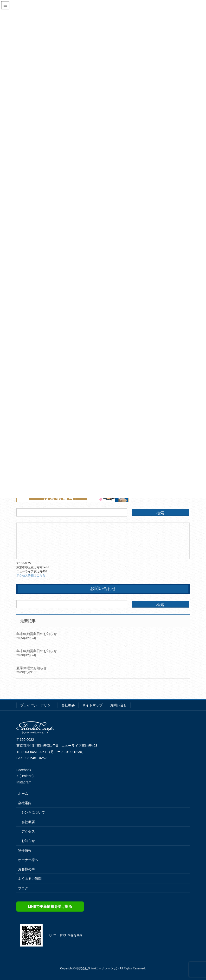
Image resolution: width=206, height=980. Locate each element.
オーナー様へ (28, 860)
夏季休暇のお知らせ (32, 668)
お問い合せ (118, 705)
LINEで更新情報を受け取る (50, 906)
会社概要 (68, 705)
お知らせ (28, 841)
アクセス (28, 831)
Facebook (24, 770)
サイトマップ (92, 705)
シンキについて (33, 812)
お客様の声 (26, 869)
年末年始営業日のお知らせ (37, 634)
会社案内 (25, 803)
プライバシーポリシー (37, 705)
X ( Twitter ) (25, 776)
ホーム (23, 794)
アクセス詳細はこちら (31, 576)
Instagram (24, 782)
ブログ (23, 888)
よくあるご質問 (30, 879)
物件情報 (25, 850)
